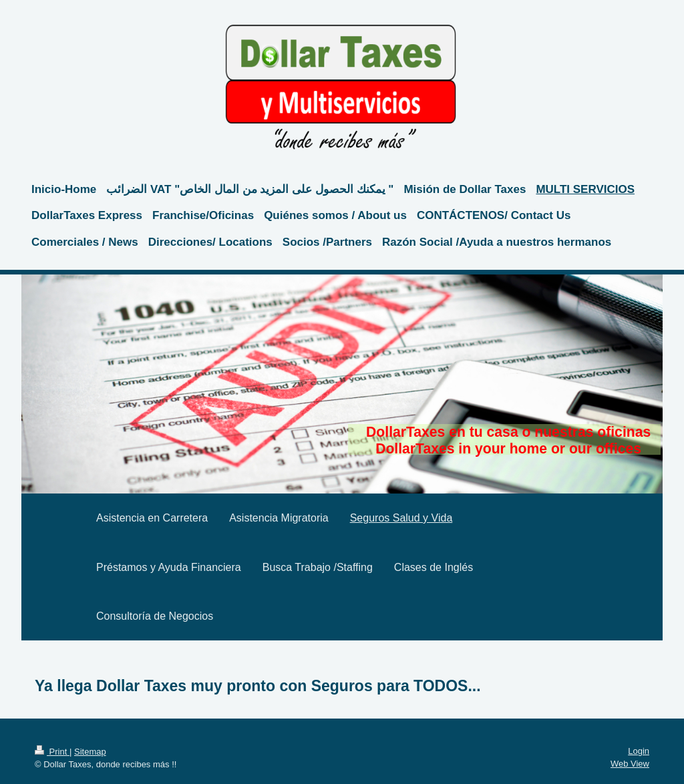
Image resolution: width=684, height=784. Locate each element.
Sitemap (90, 752)
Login (639, 751)
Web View (630, 764)
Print (52, 752)
